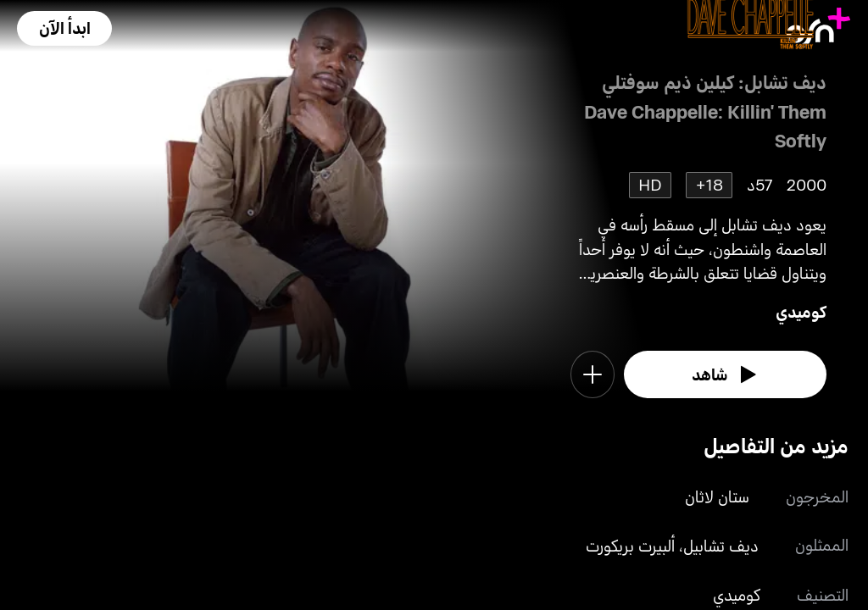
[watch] (725, 374)
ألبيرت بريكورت (630, 545)
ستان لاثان (717, 496)
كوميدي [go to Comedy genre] (801, 311)
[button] (64, 28)
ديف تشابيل (721, 545)
